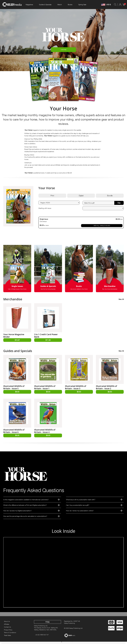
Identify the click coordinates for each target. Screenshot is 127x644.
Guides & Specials (45, 5)
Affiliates (7, 626)
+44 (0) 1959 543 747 (42, 637)
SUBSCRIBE (64, 50)
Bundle (110, 197)
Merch (60, 5)
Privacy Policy (8, 632)
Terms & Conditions (10, 635)
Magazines (29, 5)
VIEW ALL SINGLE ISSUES (102, 227)
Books (70, 5)
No (119, 204)
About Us (7, 624)
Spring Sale (82, 5)
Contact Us (7, 629)
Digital (81, 197)
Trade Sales (7, 638)
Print (52, 197)
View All (121, 301)
